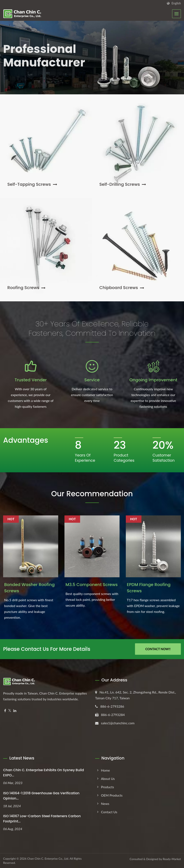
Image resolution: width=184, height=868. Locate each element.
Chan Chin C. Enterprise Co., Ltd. (48, 859)
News (105, 804)
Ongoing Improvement (153, 380)
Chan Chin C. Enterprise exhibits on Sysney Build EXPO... (43, 773)
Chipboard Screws (122, 288)
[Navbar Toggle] (176, 14)
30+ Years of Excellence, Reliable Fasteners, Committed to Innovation (92, 328)
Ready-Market (172, 859)
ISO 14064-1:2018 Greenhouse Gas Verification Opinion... (41, 796)
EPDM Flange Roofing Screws (149, 588)
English (176, 3)
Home (105, 770)
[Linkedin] (15, 711)
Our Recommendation (92, 494)
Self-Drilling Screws (123, 184)
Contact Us (109, 812)
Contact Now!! (158, 649)
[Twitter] (10, 711)
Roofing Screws (26, 288)
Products (107, 787)
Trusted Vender (31, 380)
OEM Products (112, 795)
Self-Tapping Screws (32, 184)
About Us (108, 779)
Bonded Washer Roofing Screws (29, 588)
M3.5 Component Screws (92, 585)
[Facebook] (5, 711)
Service (92, 380)
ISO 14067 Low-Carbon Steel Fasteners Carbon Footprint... (42, 819)
